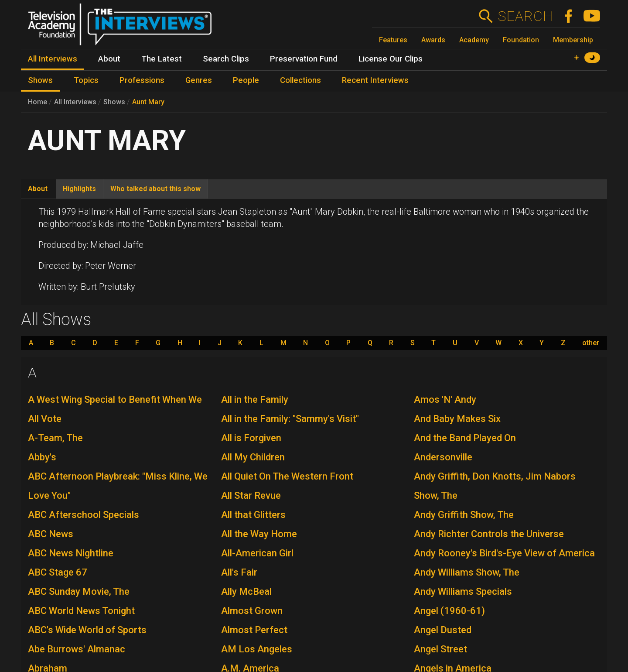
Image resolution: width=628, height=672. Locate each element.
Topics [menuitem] (86, 80)
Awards (433, 40)
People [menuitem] (246, 80)
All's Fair (239, 572)
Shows (114, 102)
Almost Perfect (254, 630)
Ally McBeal (246, 591)
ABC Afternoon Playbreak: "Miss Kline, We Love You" (118, 486)
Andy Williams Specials (463, 591)
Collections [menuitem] (300, 80)
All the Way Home (259, 534)
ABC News (51, 534)
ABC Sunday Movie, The (79, 591)
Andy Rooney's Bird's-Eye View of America (504, 553)
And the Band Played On (465, 438)
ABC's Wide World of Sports (87, 630)
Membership (573, 40)
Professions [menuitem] (142, 80)
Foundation (521, 40)
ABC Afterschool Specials (84, 515)
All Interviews (75, 102)
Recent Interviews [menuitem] (375, 80)
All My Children (253, 457)
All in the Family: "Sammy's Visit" (290, 419)
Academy (474, 40)
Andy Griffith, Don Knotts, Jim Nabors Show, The (495, 486)
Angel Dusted (443, 630)
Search (525, 16)
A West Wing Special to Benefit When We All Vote (115, 409)
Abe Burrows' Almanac (77, 649)
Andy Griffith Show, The (464, 515)
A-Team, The (55, 438)
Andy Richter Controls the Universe (489, 534)
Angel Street (440, 649)
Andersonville (443, 457)
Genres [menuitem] (199, 80)
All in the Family (255, 399)
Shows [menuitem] (40, 80)
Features (393, 40)
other (591, 343)
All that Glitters (253, 515)
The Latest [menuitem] (162, 59)
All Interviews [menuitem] (53, 59)
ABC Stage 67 (58, 572)
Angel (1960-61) (449, 611)
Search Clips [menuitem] (226, 59)
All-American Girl (257, 553)
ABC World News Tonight (81, 611)
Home (38, 102)
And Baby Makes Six (457, 419)
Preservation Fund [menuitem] (304, 59)
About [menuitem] (109, 59)
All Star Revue (251, 495)
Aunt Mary (148, 102)
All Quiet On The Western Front (287, 476)
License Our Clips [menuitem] (391, 59)
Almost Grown (252, 611)
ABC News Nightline (71, 553)
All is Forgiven (251, 438)
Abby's (42, 457)
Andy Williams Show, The (467, 572)
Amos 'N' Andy (445, 399)
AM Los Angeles (257, 649)
